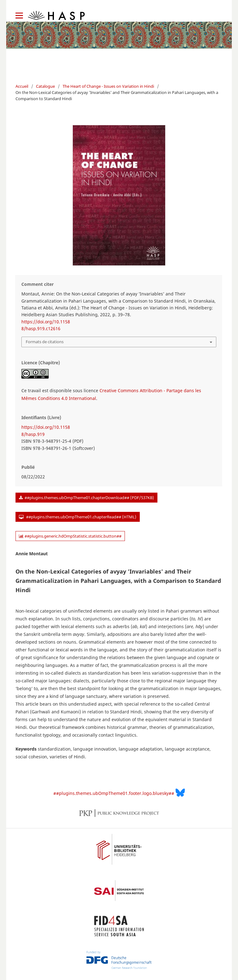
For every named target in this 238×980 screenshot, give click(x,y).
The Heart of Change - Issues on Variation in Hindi (108, 86)
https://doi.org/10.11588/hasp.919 (46, 430)
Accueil (22, 86)
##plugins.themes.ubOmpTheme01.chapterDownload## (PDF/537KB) (89, 498)
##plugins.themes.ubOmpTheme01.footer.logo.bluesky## (119, 793)
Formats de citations (45, 342)
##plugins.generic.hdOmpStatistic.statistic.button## (70, 536)
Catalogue (45, 86)
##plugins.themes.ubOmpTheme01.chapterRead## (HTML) (81, 517)
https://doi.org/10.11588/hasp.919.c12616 (46, 325)
